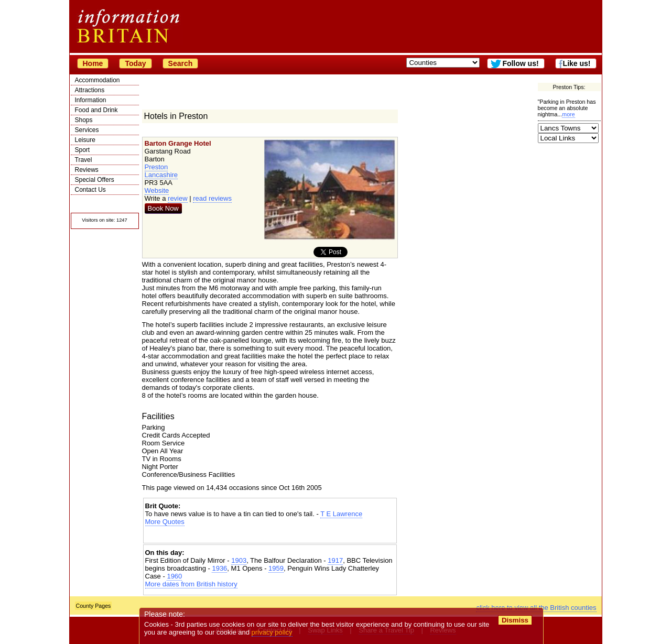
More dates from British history (191, 584)
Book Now (163, 208)
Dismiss (515, 620)
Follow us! (520, 63)
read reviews (212, 198)
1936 (219, 568)
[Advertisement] (270, 535)
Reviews (87, 170)
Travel (84, 160)
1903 (239, 560)
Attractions (90, 90)
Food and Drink (96, 110)
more (568, 114)
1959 (276, 568)
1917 (335, 560)
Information (91, 100)
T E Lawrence (341, 514)
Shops (84, 120)
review (178, 198)
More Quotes (165, 522)
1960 (174, 576)
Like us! (577, 63)
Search (181, 63)
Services (87, 130)
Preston (156, 167)
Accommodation (98, 80)
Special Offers (95, 180)
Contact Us (90, 190)
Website (157, 190)
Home (93, 63)
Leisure (85, 140)
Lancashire (161, 175)
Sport (83, 150)
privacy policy (272, 632)
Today (135, 63)
